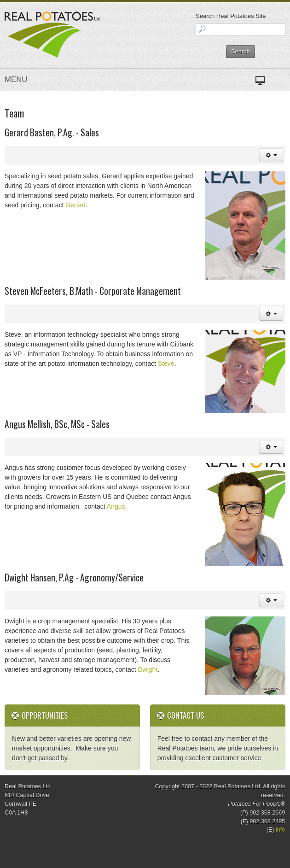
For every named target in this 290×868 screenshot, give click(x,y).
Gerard (75, 205)
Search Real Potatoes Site (231, 16)
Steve (166, 364)
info (280, 830)
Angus (116, 506)
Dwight (147, 669)
